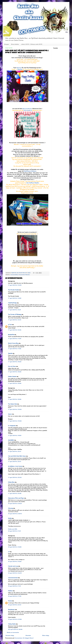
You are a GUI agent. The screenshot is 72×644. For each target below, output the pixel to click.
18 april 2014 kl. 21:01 (15, 605)
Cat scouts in (28, 110)
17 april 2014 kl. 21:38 (15, 493)
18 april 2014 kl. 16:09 (15, 573)
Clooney (11, 508)
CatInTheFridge (12, 303)
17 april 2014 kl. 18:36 (15, 383)
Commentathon (14, 275)
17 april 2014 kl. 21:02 (15, 477)
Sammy (19, 68)
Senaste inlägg (10, 635)
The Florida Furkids (13, 290)
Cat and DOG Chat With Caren (17, 456)
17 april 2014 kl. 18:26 (15, 372)
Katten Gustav (12, 376)
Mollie (10, 518)
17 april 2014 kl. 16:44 (15, 320)
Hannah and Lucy (13, 566)
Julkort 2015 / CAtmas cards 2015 (32, 44)
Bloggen (7, 44)
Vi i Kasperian (12, 426)
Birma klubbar (15, 44)
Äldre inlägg (46, 635)
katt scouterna (27, 109)
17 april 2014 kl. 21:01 (15, 451)
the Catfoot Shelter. (33, 183)
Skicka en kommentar (13, 632)
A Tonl (10, 325)
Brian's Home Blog (13, 343)
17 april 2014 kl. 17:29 (15, 339)
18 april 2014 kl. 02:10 (15, 514)
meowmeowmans (13, 578)
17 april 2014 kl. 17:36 (15, 349)
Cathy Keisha (12, 624)
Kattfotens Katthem (30, 171)
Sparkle (10, 353)
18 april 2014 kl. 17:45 (15, 596)
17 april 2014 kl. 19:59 (15, 435)
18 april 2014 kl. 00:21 (15, 504)
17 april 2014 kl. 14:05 (15, 285)
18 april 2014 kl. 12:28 (15, 547)
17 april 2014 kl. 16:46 (15, 330)
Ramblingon (11, 609)
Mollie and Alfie (13, 529)
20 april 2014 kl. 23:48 (15, 629)
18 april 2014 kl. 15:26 (15, 561)
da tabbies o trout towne (15, 466)
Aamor (10, 414)
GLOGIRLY (11, 440)
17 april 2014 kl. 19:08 (15, 421)
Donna (10, 601)
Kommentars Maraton (24, 275)
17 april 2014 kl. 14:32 (15, 298)
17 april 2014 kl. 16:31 (14, 310)
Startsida (28, 635)
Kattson (10, 591)
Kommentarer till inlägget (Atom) (24, 638)
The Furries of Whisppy (15, 314)
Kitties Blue (11, 482)
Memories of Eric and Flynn (16, 498)
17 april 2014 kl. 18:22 (15, 362)
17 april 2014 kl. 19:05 (15, 409)
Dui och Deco (12, 366)
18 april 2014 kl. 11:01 (14, 531)
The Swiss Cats (13, 404)
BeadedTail (11, 335)
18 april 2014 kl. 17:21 (14, 586)
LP (9, 552)
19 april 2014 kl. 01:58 (15, 619)
